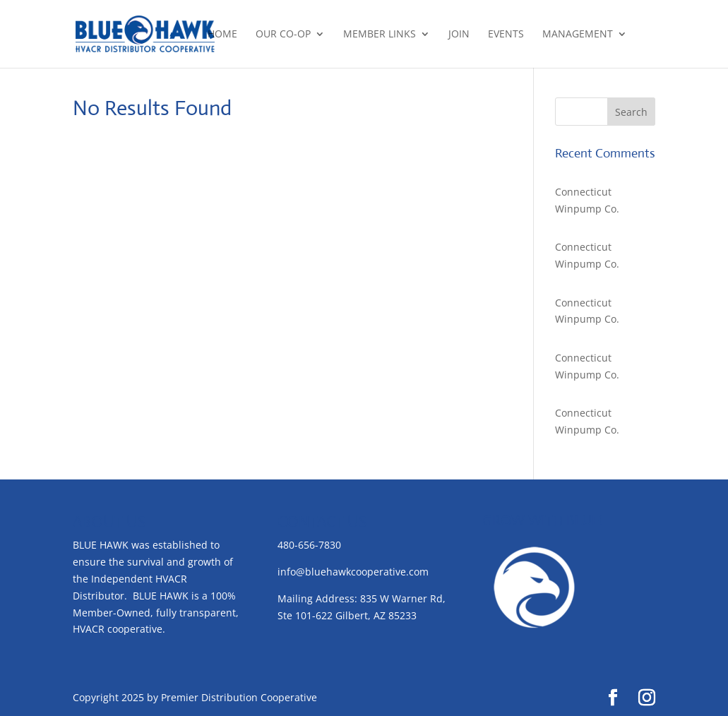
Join (459, 35)
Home (222, 35)
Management (578, 35)
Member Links (380, 35)
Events (506, 35)
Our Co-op (283, 35)
